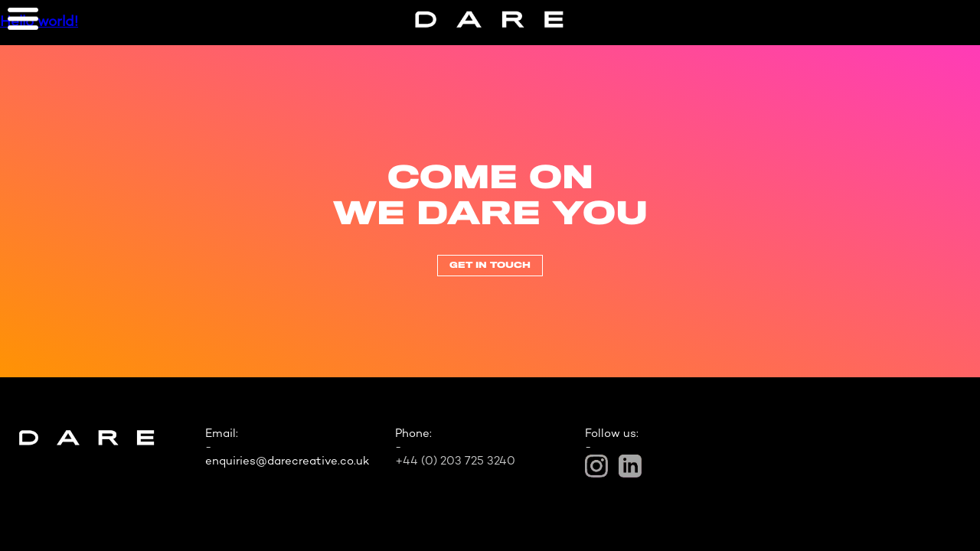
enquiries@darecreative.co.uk (287, 461)
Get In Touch (490, 266)
